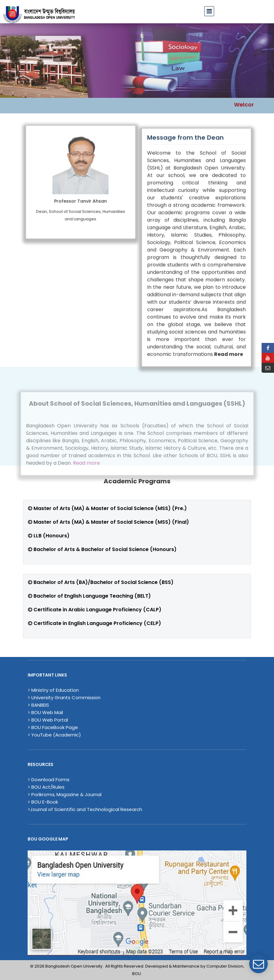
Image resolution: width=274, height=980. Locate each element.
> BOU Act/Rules (46, 787)
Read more (86, 471)
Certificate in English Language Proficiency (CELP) (97, 623)
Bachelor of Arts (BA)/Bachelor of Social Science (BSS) (103, 582)
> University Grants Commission (64, 697)
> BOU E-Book (43, 802)
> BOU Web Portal (48, 720)
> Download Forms (49, 779)
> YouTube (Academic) (54, 735)
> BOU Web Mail (45, 712)
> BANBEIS (38, 705)
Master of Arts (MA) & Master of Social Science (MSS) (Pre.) (110, 508)
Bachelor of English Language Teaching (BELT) (92, 596)
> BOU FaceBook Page (53, 727)
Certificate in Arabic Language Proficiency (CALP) (97, 610)
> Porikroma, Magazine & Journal (65, 794)
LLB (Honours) (51, 536)
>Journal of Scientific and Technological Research (85, 809)
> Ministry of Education (53, 690)
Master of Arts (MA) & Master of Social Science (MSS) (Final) (111, 522)
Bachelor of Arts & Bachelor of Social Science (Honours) (105, 549)
